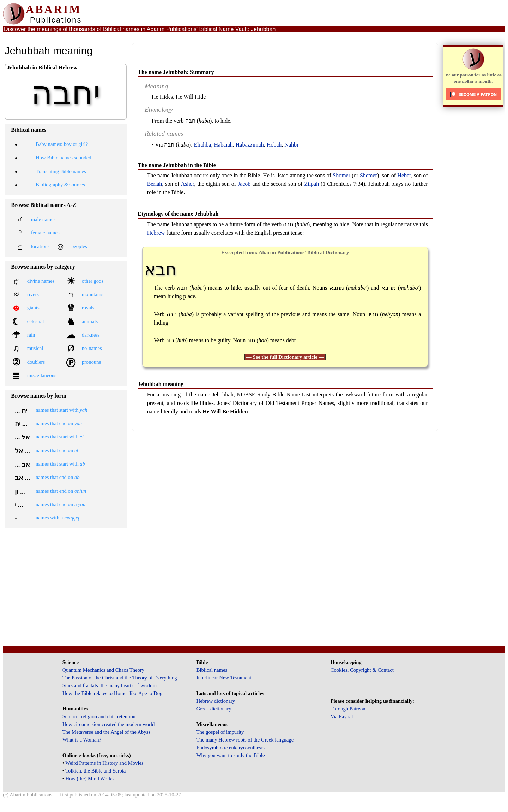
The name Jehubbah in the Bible (177, 165)
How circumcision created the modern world (109, 724)
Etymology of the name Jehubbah (178, 214)
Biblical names (212, 670)
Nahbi (291, 145)
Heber (404, 175)
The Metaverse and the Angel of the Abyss (107, 732)
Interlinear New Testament (224, 678)
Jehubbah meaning (161, 384)
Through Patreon (348, 709)
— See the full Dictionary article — (285, 357)
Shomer (341, 175)
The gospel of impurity (220, 732)
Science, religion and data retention (99, 716)
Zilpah (312, 184)
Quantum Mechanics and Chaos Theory (104, 670)
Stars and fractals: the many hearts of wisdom (110, 685)
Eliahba (203, 145)
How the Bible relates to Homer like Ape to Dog (113, 693)
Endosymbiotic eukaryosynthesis (231, 748)
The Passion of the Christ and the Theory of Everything (120, 678)
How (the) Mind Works (89, 779)
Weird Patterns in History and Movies (104, 763)
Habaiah (223, 145)
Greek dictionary (214, 709)
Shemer (368, 175)
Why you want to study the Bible (231, 755)
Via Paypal (342, 716)
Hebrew (156, 233)
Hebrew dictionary (216, 701)
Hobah (274, 145)
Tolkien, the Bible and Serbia (95, 771)
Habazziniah (250, 145)
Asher (188, 184)
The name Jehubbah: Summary (176, 72)
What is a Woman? (82, 740)
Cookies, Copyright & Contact (362, 670)
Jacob (244, 184)
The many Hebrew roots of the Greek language (245, 740)
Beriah (155, 184)
